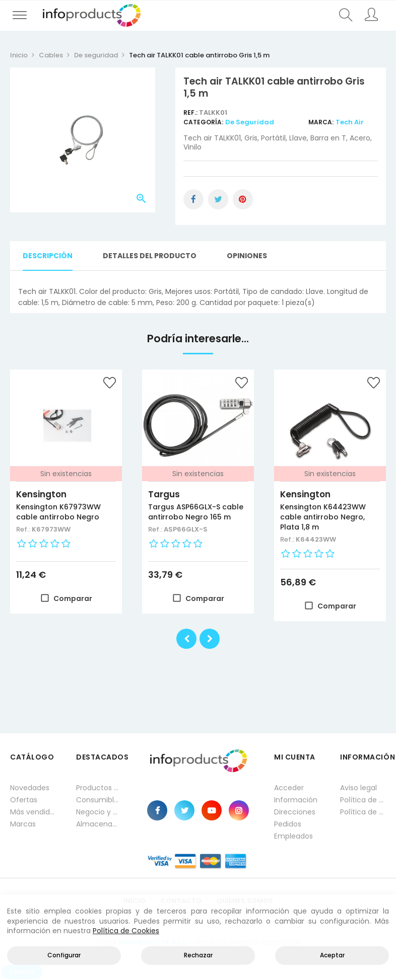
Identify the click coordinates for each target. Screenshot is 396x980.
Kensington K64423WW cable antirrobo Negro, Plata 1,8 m (323, 517)
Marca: (321, 122)
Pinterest (243, 199)
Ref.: (191, 112)
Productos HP (99, 788)
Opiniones (247, 256)
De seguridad (250, 122)
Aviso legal (358, 788)
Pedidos (288, 824)
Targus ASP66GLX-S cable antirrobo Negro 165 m (196, 512)
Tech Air (350, 122)
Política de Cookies (126, 931)
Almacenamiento (99, 824)
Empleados (293, 836)
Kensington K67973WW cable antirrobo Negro (58, 512)
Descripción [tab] (48, 256)
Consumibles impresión (99, 800)
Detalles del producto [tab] (150, 256)
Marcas (23, 824)
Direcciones (295, 812)
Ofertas (24, 800)
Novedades (30, 788)
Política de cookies (363, 812)
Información (296, 800)
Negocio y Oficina (99, 812)
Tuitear (218, 199)
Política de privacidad (363, 800)
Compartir (193, 199)
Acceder (289, 788)
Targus (164, 494)
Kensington (41, 494)
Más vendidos (33, 812)
